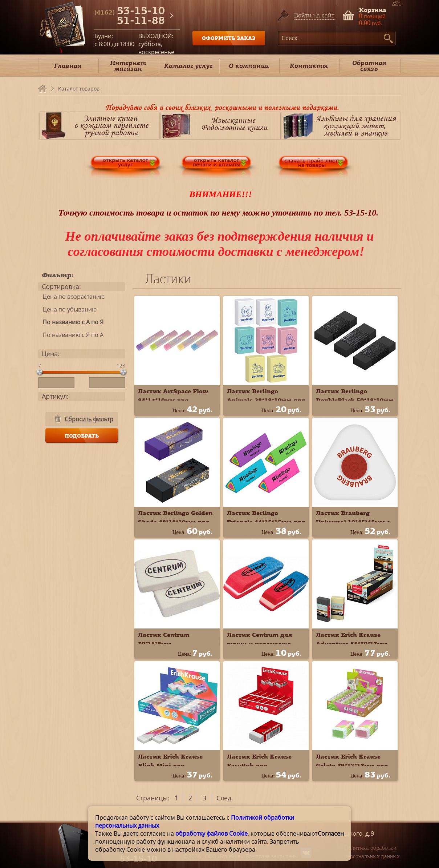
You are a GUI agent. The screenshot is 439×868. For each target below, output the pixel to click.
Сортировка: (61, 286)
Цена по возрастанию (71, 297)
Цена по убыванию (67, 309)
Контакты (309, 66)
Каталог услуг (188, 66)
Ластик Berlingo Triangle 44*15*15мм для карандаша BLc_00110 (266, 522)
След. (225, 798)
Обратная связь (369, 66)
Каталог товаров (79, 89)
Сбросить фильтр (89, 419)
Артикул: (55, 396)
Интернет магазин (128, 66)
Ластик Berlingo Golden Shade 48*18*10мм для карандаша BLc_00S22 (175, 522)
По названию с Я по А (71, 335)
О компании (249, 66)
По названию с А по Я (71, 322)
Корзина (373, 9)
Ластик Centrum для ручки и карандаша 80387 (259, 644)
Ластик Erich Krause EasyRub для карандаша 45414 (259, 765)
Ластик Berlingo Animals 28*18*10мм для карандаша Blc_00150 (266, 400)
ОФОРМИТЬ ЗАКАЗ (229, 38)
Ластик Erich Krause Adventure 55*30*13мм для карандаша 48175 (352, 644)
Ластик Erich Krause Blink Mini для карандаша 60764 (170, 765)
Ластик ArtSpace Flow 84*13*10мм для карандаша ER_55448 (173, 400)
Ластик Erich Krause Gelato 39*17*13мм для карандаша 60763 (352, 765)
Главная (68, 66)
